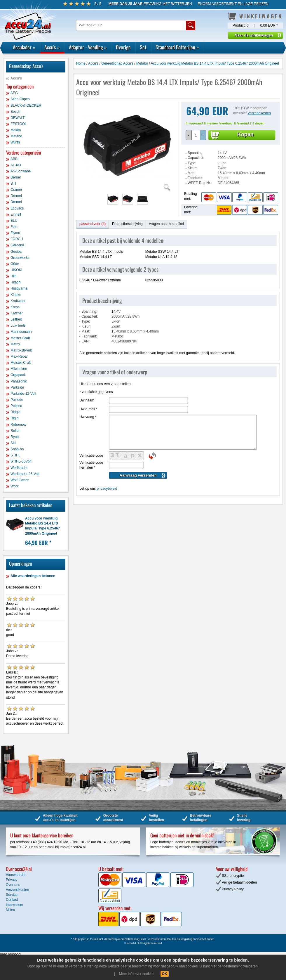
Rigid (14, 418)
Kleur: (192, 168)
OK (165, 974)
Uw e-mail (88, 409)
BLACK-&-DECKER (26, 105)
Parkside (17, 387)
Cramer (16, 190)
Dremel (16, 196)
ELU (14, 221)
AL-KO (16, 165)
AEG (14, 93)
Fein (14, 227)
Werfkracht (19, 468)
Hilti (13, 276)
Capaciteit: (196, 158)
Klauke (16, 295)
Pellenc (16, 406)
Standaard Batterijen (177, 47)
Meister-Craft (21, 363)
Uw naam (87, 400)
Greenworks (20, 258)
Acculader (24, 47)
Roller (15, 431)
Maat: (192, 173)
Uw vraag (88, 417)
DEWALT (18, 118)
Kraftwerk (18, 301)
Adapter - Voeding (88, 47)
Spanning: (196, 153)
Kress (15, 307)
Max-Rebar (19, 356)
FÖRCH (17, 239)
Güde (15, 264)
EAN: (86, 341)
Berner (16, 177)
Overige (123, 47)
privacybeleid (107, 489)
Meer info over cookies (137, 974)
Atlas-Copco (20, 99)
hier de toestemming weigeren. (235, 966)
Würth (15, 142)
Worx (15, 486)
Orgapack (18, 375)
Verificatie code (91, 456)
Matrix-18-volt (21, 350)
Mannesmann (21, 332)
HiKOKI (16, 270)
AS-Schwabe (21, 171)
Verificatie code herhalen (91, 465)
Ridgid (15, 412)
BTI (13, 183)
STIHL (15, 455)
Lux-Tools (18, 325)
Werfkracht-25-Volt (25, 474)
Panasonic (19, 381)
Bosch (15, 112)
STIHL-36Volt (21, 461)
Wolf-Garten (20, 480)
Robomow (18, 425)
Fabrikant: (195, 178)
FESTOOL (19, 124)
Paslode (17, 400)
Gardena (17, 245)
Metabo (16, 136)
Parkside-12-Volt (23, 394)
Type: (192, 163)
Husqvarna (19, 288)
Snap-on (17, 449)
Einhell (16, 214)
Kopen (245, 134)
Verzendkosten (259, 113)
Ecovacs (17, 208)
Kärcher (17, 313)
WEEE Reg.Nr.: (200, 183)
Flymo (15, 233)
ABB (14, 159)
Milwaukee (19, 369)
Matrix (15, 344)
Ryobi (15, 437)
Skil (13, 443)
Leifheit (16, 319)
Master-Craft (20, 338)
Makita (16, 130)
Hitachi (16, 282)
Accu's (52, 47)
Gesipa (16, 252)
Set (143, 47)
